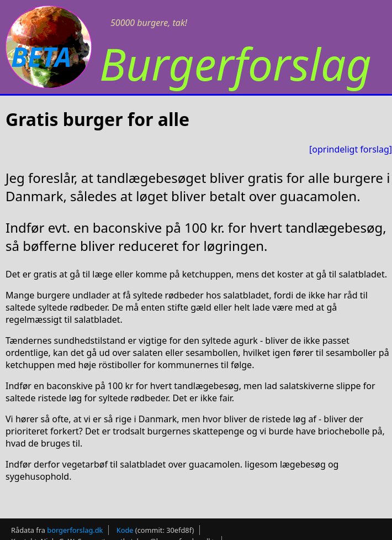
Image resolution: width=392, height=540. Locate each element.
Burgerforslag (235, 63)
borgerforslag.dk (75, 530)
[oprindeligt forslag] (351, 149)
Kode (125, 530)
